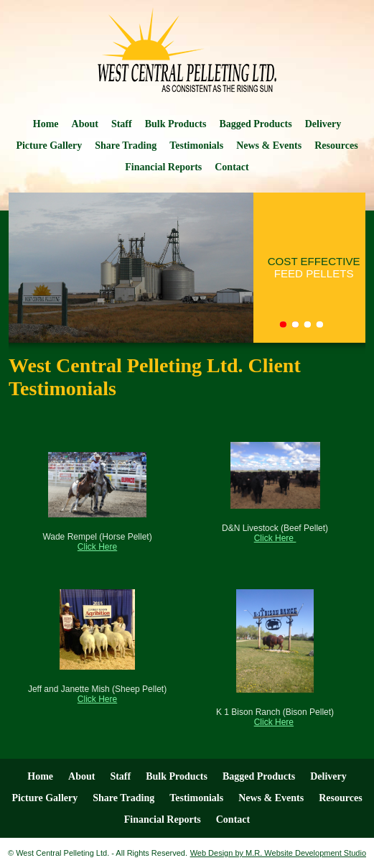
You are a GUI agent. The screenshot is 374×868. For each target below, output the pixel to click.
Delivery (323, 124)
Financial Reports (163, 167)
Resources (336, 146)
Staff (122, 124)
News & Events (269, 146)
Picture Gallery (49, 146)
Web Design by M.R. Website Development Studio (278, 853)
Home (46, 124)
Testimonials (196, 146)
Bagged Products (255, 124)
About (85, 124)
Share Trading (126, 146)
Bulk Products (176, 124)
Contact (232, 167)
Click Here (97, 547)
